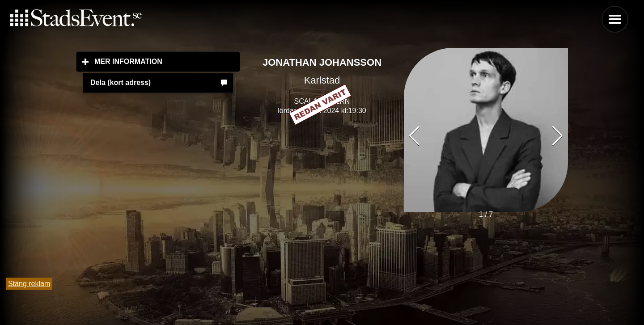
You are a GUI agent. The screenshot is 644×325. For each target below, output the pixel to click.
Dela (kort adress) (121, 82)
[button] (557, 136)
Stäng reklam (29, 284)
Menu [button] (615, 19)
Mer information (167, 61)
